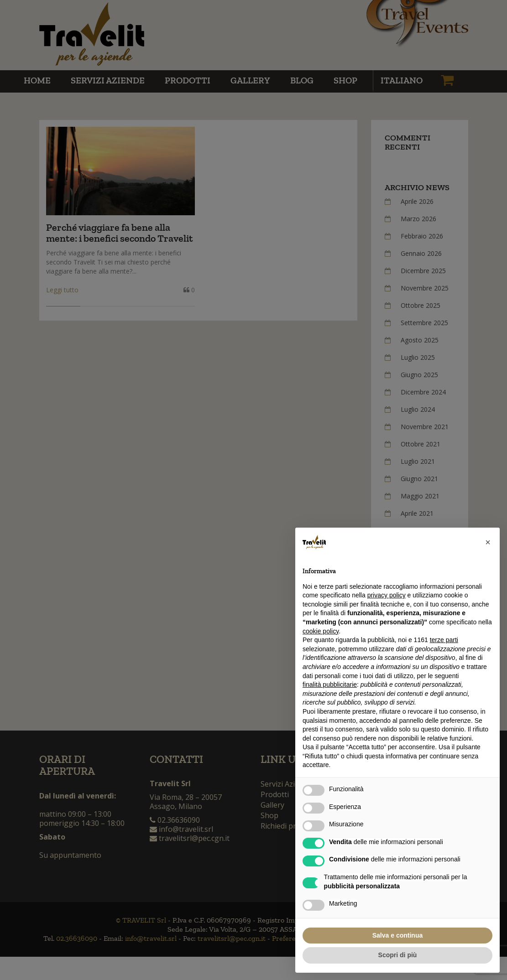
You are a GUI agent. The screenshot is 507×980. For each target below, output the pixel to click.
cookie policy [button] (321, 631)
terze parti (444, 640)
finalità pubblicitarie (330, 684)
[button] (488, 542)
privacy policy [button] (387, 595)
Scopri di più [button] (398, 955)
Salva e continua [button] (397, 935)
